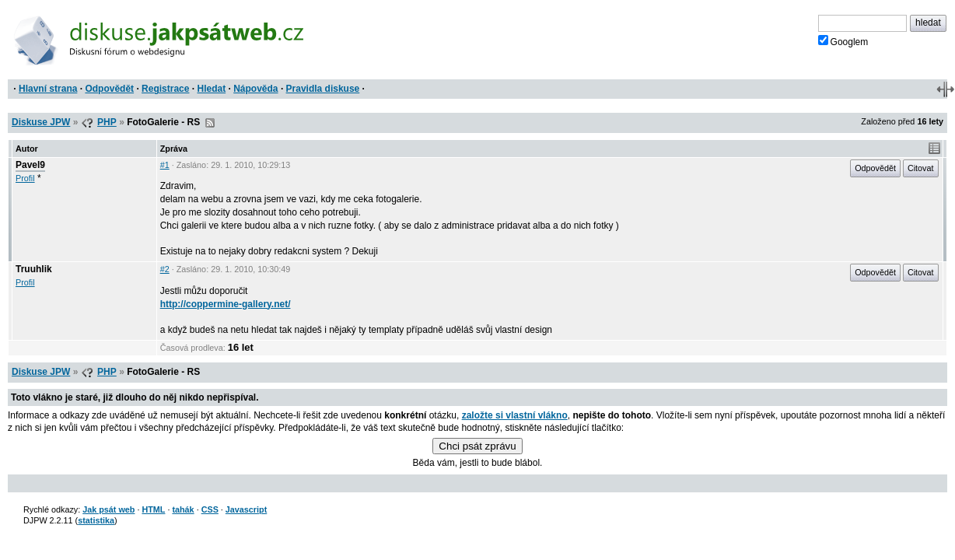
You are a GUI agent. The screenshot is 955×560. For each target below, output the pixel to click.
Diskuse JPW (41, 122)
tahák (183, 509)
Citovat (921, 168)
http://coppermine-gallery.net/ (226, 304)
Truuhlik (34, 269)
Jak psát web (108, 509)
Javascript (246, 509)
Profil (25, 178)
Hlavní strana (48, 89)
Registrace (165, 89)
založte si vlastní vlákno (515, 415)
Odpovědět (109, 89)
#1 (165, 165)
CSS (210, 509)
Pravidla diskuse (323, 89)
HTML (153, 509)
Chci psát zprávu (477, 446)
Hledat (211, 89)
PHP (107, 122)
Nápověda (255, 89)
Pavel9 (30, 165)
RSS (210, 123)
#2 (165, 269)
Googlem (843, 41)
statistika (96, 520)
